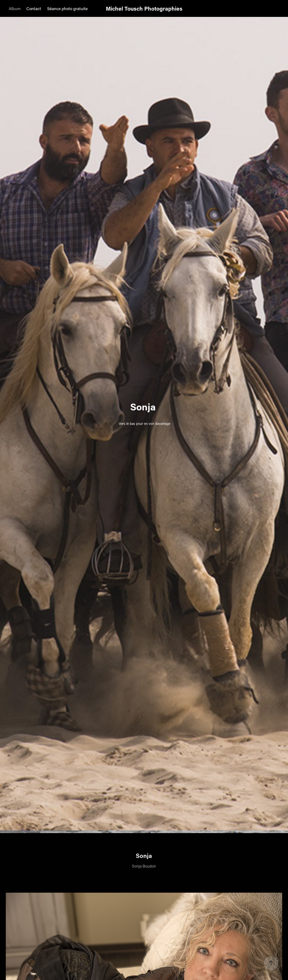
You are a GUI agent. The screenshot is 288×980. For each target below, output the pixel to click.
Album (15, 8)
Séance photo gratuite (67, 8)
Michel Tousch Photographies (144, 8)
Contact (34, 8)
